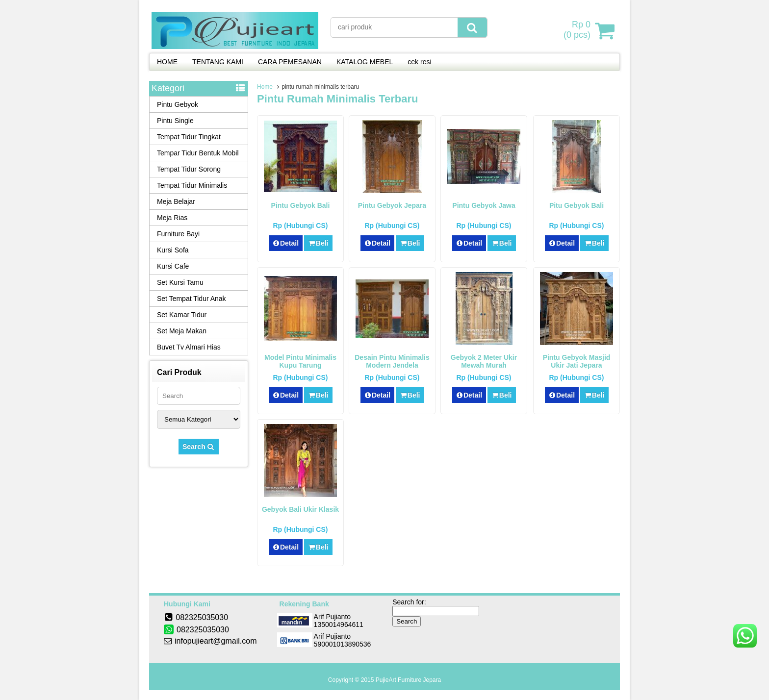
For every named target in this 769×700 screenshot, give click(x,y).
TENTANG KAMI (218, 62)
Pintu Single (175, 121)
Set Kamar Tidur (182, 315)
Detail (286, 243)
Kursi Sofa (173, 250)
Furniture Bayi (178, 234)
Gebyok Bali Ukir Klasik (300, 509)
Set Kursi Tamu (180, 282)
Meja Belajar (176, 201)
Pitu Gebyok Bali (577, 205)
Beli (318, 243)
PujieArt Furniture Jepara (408, 680)
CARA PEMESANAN (290, 62)
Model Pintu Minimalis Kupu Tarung (300, 361)
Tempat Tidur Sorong (189, 169)
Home (265, 87)
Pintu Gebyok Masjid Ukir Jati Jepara (577, 361)
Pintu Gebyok (178, 104)
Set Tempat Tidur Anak (192, 299)
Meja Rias (172, 218)
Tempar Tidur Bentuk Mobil (198, 153)
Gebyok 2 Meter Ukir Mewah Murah (484, 361)
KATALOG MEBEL (365, 62)
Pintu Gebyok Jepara (392, 205)
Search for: (409, 602)
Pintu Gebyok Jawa (484, 205)
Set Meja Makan (182, 331)
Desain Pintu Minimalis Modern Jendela (392, 361)
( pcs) (578, 30)
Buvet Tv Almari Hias (189, 347)
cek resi (419, 62)
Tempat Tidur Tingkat (189, 137)
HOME (167, 62)
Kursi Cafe (173, 266)
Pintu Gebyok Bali (301, 205)
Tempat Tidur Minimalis (192, 185)
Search (199, 447)
